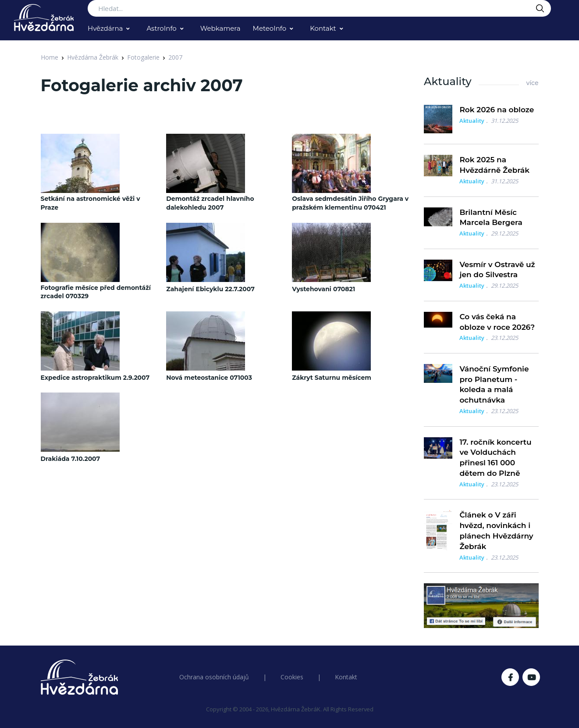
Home (50, 57)
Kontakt (323, 28)
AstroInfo (161, 28)
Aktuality (472, 121)
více (532, 83)
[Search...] (319, 8)
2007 (175, 57)
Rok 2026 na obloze (497, 110)
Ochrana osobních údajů (214, 677)
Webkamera (220, 28)
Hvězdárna (105, 28)
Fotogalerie (143, 57)
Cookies (292, 677)
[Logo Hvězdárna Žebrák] (44, 18)
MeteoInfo (270, 28)
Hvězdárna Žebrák (93, 57)
